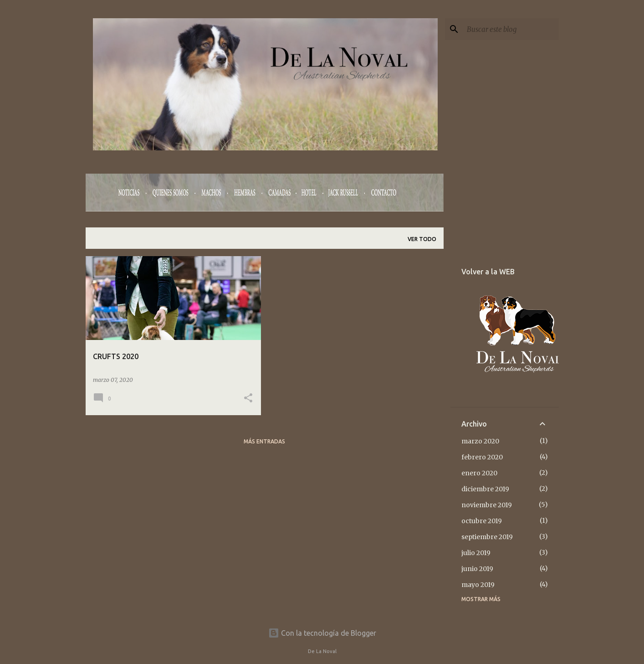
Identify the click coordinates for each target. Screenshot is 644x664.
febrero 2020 (482, 457)
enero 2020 (479, 473)
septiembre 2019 (487, 537)
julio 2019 (476, 553)
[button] (248, 399)
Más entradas (264, 441)
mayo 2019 (478, 585)
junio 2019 (477, 569)
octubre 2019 (482, 521)
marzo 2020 (480, 441)
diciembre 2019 (485, 489)
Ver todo (422, 239)
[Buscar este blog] (511, 29)
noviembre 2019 (487, 505)
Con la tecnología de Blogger (322, 633)
